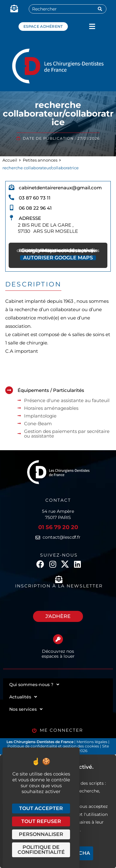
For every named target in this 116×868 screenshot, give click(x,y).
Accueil (10, 160)
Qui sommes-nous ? (34, 685)
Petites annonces (40, 160)
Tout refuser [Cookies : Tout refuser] (41, 821)
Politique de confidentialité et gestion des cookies (53, 746)
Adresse (30, 218)
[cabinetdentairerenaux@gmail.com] (11, 187)
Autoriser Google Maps (58, 258)
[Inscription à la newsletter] (59, 579)
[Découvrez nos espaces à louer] (58, 639)
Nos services (26, 709)
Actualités (23, 697)
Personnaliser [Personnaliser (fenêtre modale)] (41, 834)
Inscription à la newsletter (59, 586)
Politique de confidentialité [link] (41, 850)
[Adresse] (11, 218)
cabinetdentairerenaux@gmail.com (60, 188)
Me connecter (61, 730)
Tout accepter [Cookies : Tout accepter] (41, 808)
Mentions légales (92, 742)
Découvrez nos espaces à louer (58, 654)
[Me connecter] (34, 731)
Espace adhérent (43, 26)
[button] (92, 26)
